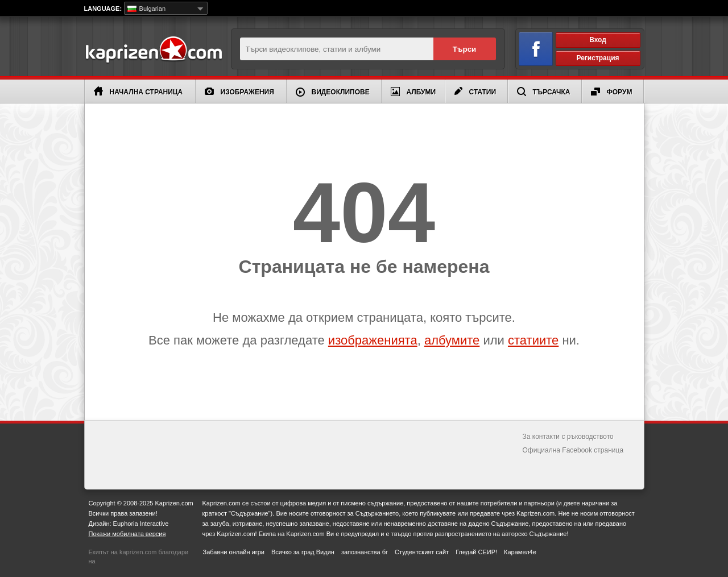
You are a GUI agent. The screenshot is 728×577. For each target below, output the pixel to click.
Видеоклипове (333, 92)
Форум (612, 92)
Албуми (413, 92)
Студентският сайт (422, 552)
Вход (598, 40)
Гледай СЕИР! (476, 552)
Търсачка (544, 92)
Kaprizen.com (153, 50)
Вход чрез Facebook (529, 47)
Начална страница (138, 91)
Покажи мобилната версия (127, 534)
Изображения (239, 92)
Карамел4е (520, 552)
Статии (475, 92)
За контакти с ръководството (568, 437)
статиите (533, 340)
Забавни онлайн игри (234, 552)
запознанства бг (365, 552)
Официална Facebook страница (573, 450)
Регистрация (597, 58)
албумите (452, 340)
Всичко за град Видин (303, 552)
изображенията (373, 340)
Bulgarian (147, 9)
